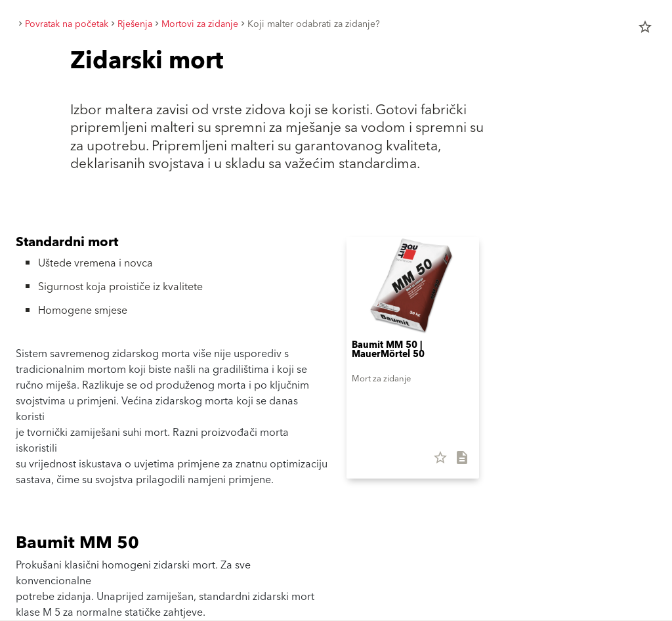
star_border (645, 27)
